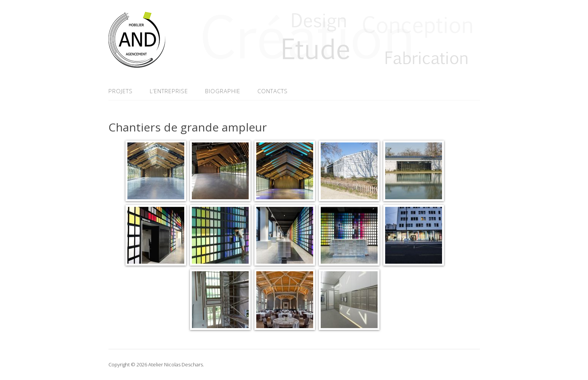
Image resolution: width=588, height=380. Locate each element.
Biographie (223, 91)
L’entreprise (169, 91)
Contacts (273, 91)
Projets (121, 91)
